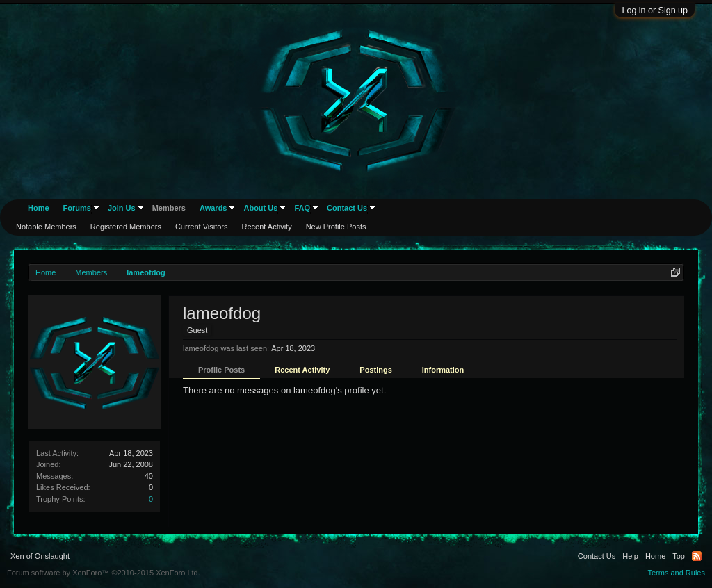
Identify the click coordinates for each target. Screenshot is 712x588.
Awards (213, 208)
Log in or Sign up (655, 10)
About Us (260, 208)
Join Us (122, 208)
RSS (697, 556)
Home (39, 208)
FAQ (302, 208)
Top (679, 556)
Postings (375, 370)
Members (169, 208)
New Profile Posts (336, 227)
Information (443, 370)
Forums (77, 208)
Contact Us (347, 208)
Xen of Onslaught (40, 556)
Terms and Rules (676, 573)
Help (630, 556)
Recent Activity (302, 370)
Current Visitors (202, 227)
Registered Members (126, 227)
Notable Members (46, 227)
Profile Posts (221, 370)
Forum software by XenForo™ (104, 573)
